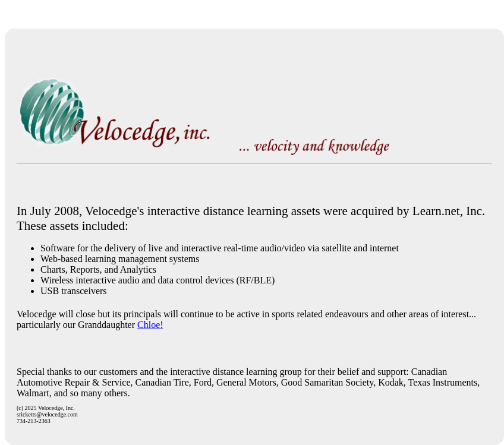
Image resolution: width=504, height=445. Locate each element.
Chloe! (150, 325)
